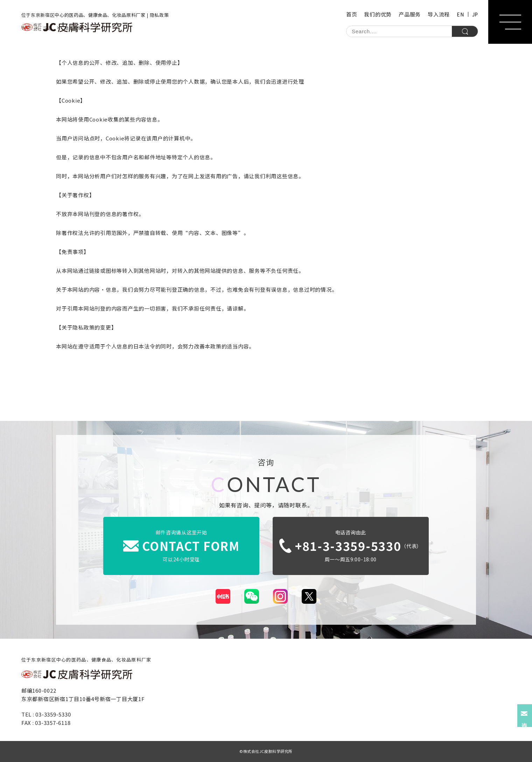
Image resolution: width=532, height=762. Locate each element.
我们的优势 (378, 14)
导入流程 (439, 14)
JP (475, 14)
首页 (352, 14)
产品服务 (410, 14)
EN (460, 14)
